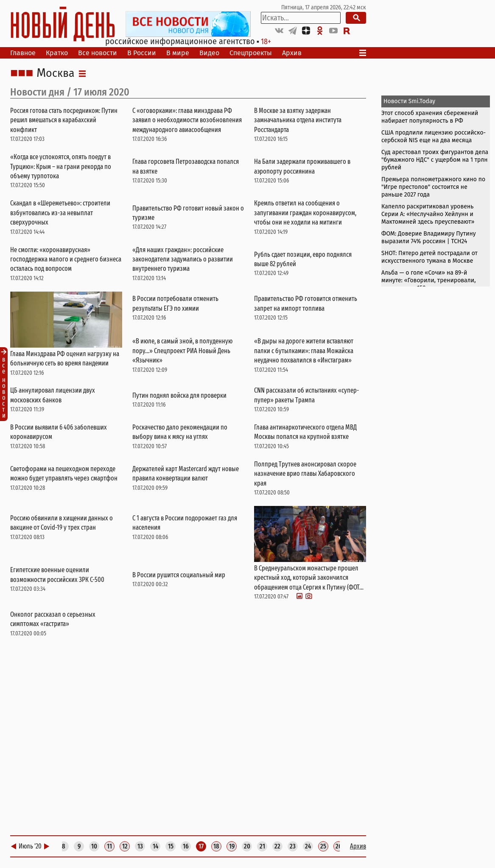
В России (142, 53)
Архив (292, 53)
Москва (56, 73)
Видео (209, 53)
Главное (23, 53)
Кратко (57, 53)
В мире (178, 53)
